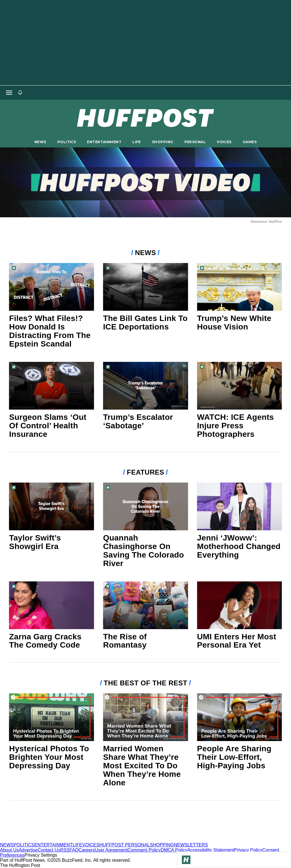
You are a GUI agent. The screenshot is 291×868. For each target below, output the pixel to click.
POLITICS (67, 142)
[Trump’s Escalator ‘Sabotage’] (146, 386)
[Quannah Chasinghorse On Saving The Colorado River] (146, 506)
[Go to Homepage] (186, 860)
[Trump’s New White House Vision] (239, 287)
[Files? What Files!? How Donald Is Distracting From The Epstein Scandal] (52, 287)
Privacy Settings (41, 855)
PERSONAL (195, 142)
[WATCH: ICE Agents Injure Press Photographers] (239, 386)
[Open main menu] (9, 93)
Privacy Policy (248, 850)
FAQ (74, 850)
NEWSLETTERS (191, 845)
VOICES (224, 142)
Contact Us (49, 850)
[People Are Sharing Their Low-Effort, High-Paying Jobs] (239, 717)
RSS (65, 850)
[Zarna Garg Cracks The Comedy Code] (52, 605)
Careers (87, 850)
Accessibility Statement (211, 850)
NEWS (40, 142)
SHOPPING (163, 142)
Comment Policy (144, 850)
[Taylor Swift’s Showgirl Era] (52, 506)
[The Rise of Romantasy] (146, 605)
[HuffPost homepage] (73, 840)
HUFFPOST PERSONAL (125, 845)
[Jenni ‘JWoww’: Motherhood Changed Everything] (239, 506)
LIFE (137, 142)
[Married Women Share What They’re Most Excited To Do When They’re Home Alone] (146, 717)
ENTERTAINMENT (104, 142)
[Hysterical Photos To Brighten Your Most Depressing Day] (52, 717)
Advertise (28, 850)
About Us (9, 850)
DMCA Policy (174, 850)
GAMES (250, 142)
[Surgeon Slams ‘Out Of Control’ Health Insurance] (52, 386)
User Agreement (111, 850)
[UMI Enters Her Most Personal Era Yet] (239, 605)
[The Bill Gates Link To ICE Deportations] (146, 287)
